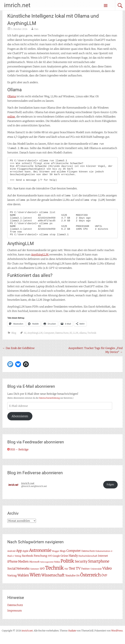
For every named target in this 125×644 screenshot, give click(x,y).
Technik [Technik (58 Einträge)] (54, 576)
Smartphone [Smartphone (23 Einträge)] (99, 570)
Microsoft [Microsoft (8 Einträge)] (34, 570)
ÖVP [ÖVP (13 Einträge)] (104, 584)
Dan (36, 29)
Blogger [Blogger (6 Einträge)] (56, 559)
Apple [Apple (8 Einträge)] (25, 559)
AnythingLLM (40, 263)
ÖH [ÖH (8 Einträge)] (78, 584)
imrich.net (17, 5)
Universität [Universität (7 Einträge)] (96, 577)
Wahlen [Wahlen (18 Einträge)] (23, 584)
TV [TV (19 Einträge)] (78, 577)
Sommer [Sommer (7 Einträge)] (35, 577)
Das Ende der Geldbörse (18, 356)
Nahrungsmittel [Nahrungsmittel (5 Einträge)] (47, 570)
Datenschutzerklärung (49, 406)
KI (71, 341)
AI (25, 341)
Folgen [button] (110, 493)
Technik (92, 341)
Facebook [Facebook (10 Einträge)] (27, 564)
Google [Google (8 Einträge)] (56, 564)
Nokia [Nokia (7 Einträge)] (57, 570)
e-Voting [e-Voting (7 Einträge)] (17, 564)
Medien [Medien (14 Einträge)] (23, 570)
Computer (49, 341)
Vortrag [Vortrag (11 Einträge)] (12, 584)
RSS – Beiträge (18, 458)
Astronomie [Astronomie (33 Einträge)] (40, 559)
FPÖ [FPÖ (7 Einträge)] (50, 564)
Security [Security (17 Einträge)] (81, 570)
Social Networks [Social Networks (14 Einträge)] (18, 577)
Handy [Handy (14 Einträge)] (73, 564)
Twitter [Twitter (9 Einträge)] (85, 577)
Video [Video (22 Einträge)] (107, 577)
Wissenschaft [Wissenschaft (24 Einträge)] (53, 583)
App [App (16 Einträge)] (19, 559)
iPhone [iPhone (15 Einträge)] (12, 570)
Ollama (12, 96)
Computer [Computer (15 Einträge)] (74, 559)
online (11, 117)
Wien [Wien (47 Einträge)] (35, 583)
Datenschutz (62, 341)
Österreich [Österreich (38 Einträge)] (90, 583)
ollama (83, 341)
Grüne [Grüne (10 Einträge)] (64, 564)
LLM (76, 341)
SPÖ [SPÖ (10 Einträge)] (42, 577)
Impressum (15, 619)
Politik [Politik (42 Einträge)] (67, 569)
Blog (14, 341)
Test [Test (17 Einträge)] (72, 577)
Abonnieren (20, 425)
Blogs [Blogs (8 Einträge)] (63, 559)
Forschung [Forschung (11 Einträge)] (40, 564)
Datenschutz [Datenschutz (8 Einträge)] (88, 559)
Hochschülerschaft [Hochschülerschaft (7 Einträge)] (88, 564)
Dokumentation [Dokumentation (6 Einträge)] (103, 559)
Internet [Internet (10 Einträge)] (103, 564)
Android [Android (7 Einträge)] (11, 559)
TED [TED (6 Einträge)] (66, 577)
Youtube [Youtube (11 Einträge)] (70, 584)
